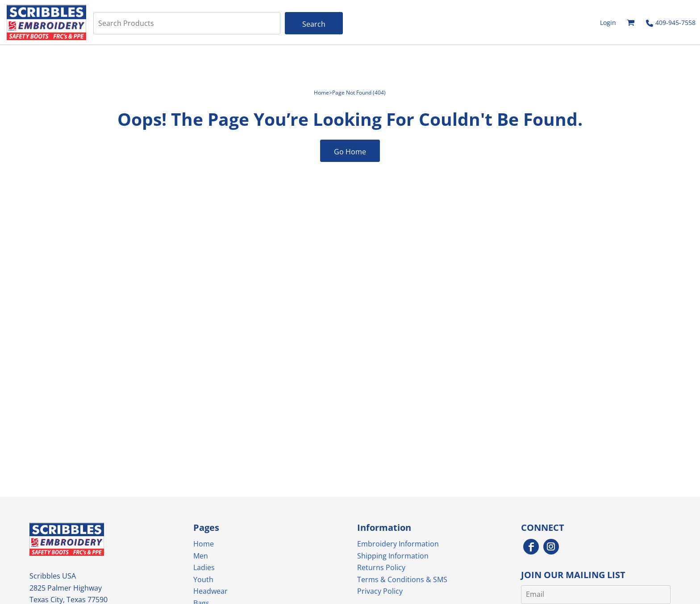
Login (608, 23)
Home (321, 93)
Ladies (204, 567)
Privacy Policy (380, 591)
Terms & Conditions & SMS (402, 579)
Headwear (210, 591)
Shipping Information (393, 556)
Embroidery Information (398, 544)
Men (201, 556)
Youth (203, 579)
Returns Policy (381, 567)
